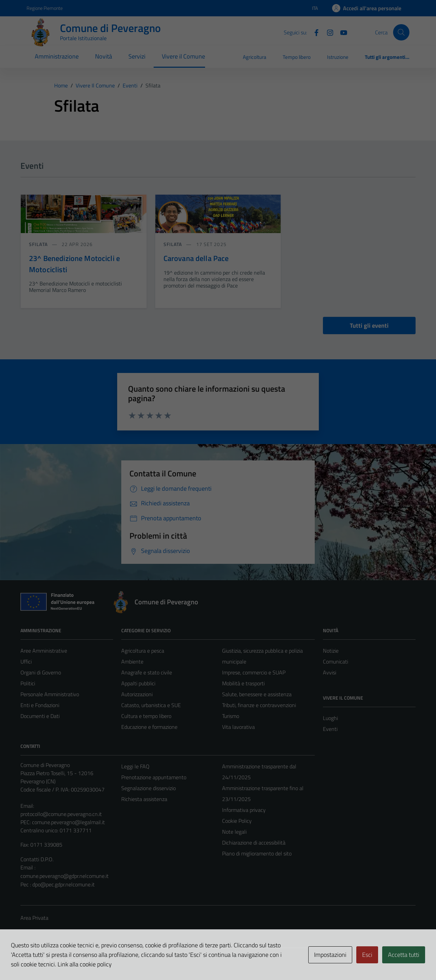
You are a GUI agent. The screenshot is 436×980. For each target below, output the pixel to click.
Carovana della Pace (196, 258)
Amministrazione (57, 56)
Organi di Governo (41, 672)
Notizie (331, 651)
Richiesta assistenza (144, 799)
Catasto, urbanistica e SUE (151, 705)
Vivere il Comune (183, 56)
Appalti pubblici (138, 683)
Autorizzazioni (137, 694)
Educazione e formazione (149, 727)
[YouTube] (341, 32)
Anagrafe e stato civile (147, 672)
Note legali (234, 832)
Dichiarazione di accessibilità (254, 843)
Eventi (330, 729)
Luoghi (330, 718)
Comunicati (336, 661)
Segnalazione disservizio (149, 788)
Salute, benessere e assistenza (257, 694)
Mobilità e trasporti (243, 683)
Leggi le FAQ (135, 766)
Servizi (137, 56)
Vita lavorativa (238, 727)
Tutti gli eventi (369, 325)
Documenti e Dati (40, 716)
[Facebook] (314, 32)
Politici (28, 683)
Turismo (231, 716)
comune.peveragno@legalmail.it (68, 822)
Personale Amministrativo (50, 694)
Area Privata (34, 918)
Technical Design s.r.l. (67, 960)
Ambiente (132, 661)
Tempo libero (297, 57)
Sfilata (39, 244)
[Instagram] (327, 32)
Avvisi (330, 672)
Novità (104, 56)
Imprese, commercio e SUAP (254, 672)
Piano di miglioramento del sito (257, 853)
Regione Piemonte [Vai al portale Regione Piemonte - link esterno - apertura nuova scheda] (45, 8)
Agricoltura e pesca (143, 651)
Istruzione (338, 57)
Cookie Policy (237, 821)
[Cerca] (401, 32)
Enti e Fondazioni (40, 705)
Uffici (26, 661)
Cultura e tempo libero (146, 716)
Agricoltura (255, 57)
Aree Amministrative (44, 651)
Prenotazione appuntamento (154, 777)
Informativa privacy (244, 810)
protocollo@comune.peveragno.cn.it (61, 814)
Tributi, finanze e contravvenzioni (259, 705)
